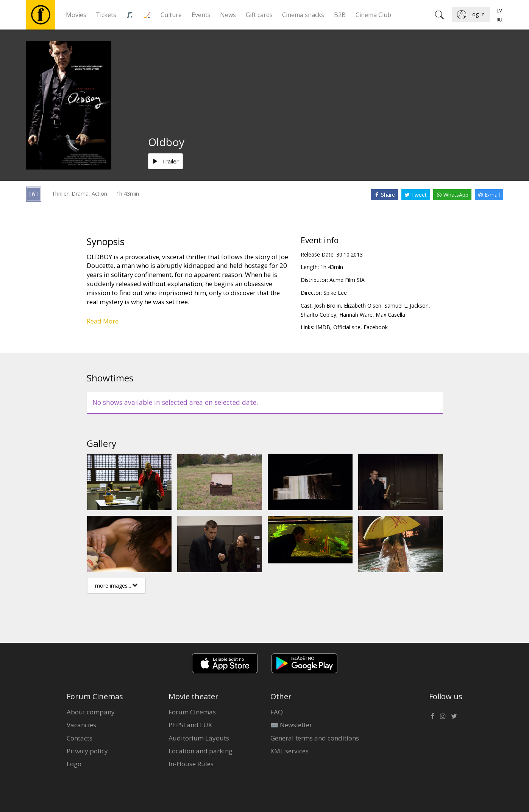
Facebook (376, 327)
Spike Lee (335, 293)
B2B (340, 15)
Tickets (106, 15)
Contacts (80, 738)
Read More (103, 321)
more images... (116, 586)
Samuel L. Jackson (407, 306)
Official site (347, 327)
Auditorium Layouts (199, 738)
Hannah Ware (356, 315)
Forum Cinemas (192, 712)
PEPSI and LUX (190, 725)
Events (201, 15)
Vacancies (81, 725)
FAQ (277, 712)
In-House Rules (191, 764)
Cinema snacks (303, 15)
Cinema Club (373, 15)
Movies (76, 15)
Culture (171, 15)
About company (91, 712)
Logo (74, 764)
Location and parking (201, 751)
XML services (289, 751)
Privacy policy (87, 751)
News (228, 15)
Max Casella (390, 315)
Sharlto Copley (318, 315)
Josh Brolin (328, 306)
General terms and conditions (315, 738)
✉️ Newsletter (291, 725)
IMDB (323, 327)
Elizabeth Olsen (363, 306)
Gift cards (259, 15)
